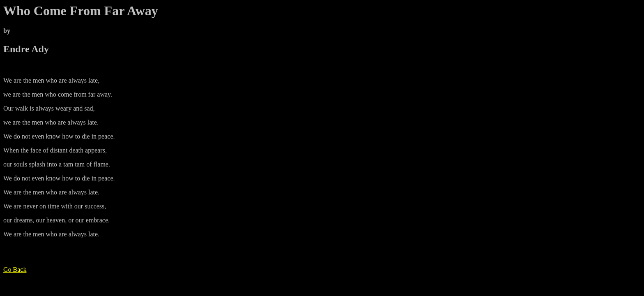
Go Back (15, 269)
